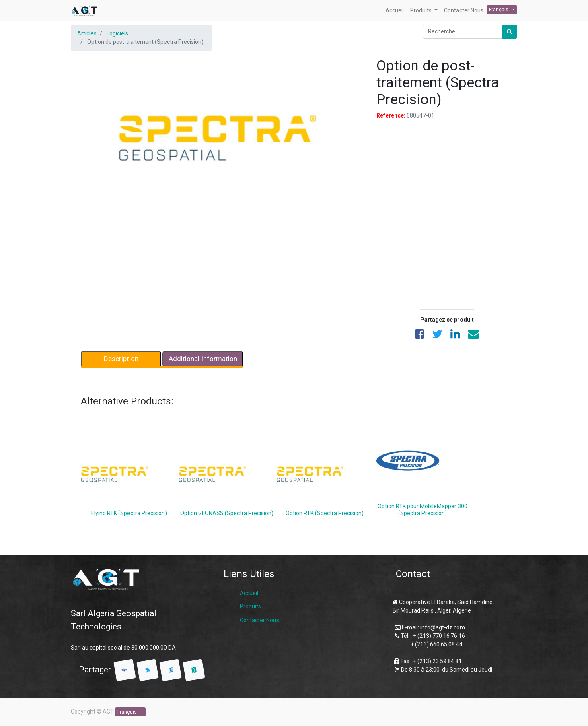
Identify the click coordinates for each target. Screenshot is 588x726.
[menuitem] (395, 11)
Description (121, 359)
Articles (87, 33)
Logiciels (117, 33)
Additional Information (203, 359)
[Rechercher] (509, 32)
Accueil (249, 593)
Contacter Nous (259, 620)
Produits (250, 606)
